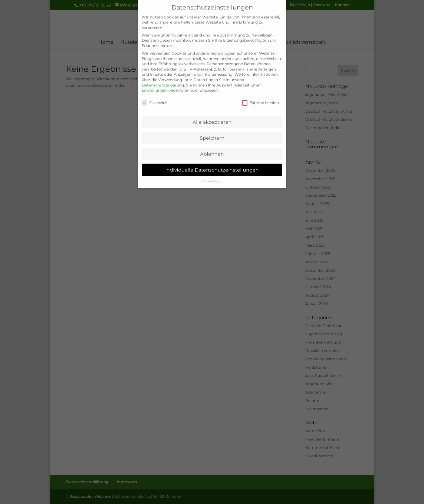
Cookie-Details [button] (212, 177)
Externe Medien (260, 98)
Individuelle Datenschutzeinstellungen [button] (212, 165)
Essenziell (155, 98)
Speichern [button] (212, 133)
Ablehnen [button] (212, 149)
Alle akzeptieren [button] (212, 117)
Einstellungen (155, 86)
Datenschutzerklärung (163, 80)
